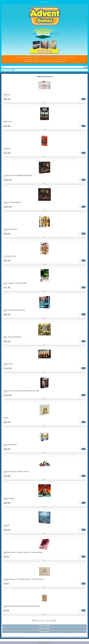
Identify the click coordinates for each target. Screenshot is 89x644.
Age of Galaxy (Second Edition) (14, 310)
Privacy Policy (69, 637)
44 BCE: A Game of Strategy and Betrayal (18, 175)
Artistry (6, 418)
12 (50, 620)
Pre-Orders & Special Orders (60, 637)
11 (47, 620)
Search (86, 67)
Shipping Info (83, 637)
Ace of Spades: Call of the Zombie (15, 283)
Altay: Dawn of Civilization (12, 337)
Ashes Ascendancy (10, 445)
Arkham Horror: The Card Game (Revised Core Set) (21, 391)
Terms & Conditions (7, 637)
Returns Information (76, 637)
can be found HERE (54, 61)
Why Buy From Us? (24, 637)
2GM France (8, 122)
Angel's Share (8, 364)
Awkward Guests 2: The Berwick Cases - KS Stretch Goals (24, 579)
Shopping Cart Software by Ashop (44, 643)
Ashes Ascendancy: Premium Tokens (16, 472)
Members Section (44, 629)
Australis (7, 525)
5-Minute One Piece (10, 229)
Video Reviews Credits (16, 637)
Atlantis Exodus (9, 498)
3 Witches (7, 149)
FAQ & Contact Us (36, 637)
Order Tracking (44, 632)
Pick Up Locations (51, 637)
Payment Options (44, 637)
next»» (54, 620)
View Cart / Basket (44, 626)
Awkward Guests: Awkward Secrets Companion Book (22, 606)
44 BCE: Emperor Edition (12, 202)
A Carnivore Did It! (10, 256)
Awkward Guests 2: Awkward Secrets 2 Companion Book (23, 552)
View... (45, 103)
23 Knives (7, 95)
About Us (30, 637)
